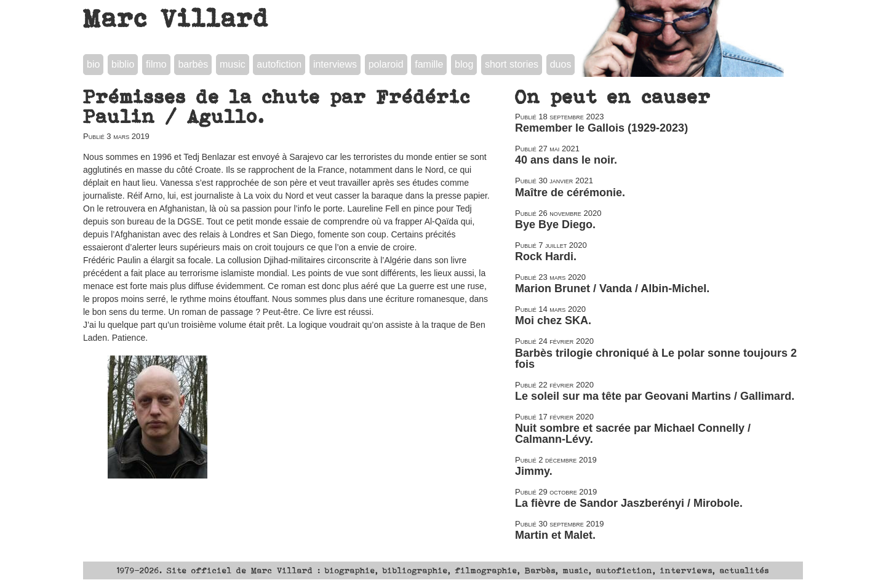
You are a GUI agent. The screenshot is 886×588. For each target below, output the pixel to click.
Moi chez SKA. (553, 320)
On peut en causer (613, 97)
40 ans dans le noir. (566, 160)
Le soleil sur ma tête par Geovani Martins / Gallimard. (655, 396)
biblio (123, 64)
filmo (156, 64)
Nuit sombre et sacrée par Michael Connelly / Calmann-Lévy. (633, 434)
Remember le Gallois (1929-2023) (601, 128)
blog (464, 64)
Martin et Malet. (555, 535)
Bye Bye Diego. (555, 224)
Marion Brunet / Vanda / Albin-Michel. (612, 288)
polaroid (386, 64)
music (233, 64)
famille (429, 64)
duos (561, 64)
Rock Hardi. (546, 256)
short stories (512, 64)
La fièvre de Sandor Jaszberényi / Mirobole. (629, 503)
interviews (335, 64)
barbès (193, 64)
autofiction (279, 64)
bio (93, 64)
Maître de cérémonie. (570, 193)
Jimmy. (534, 471)
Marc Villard (176, 18)
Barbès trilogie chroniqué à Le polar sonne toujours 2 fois (656, 359)
